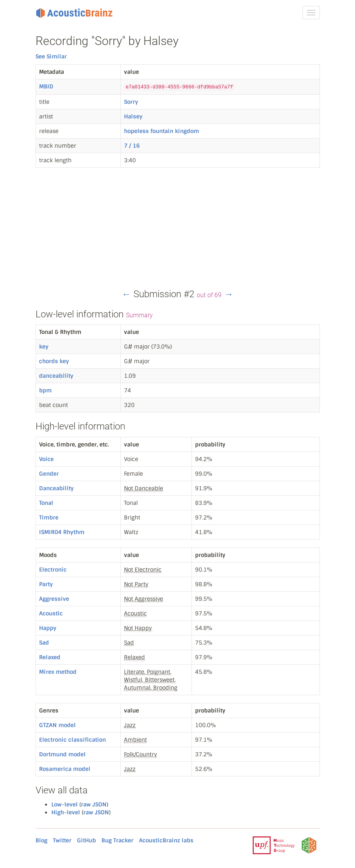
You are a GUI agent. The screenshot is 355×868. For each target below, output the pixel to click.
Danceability (56, 488)
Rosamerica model (65, 769)
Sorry (131, 102)
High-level (66, 812)
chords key (54, 361)
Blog (41, 840)
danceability (56, 376)
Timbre (49, 517)
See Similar (51, 56)
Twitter (62, 840)
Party (46, 584)
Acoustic (51, 613)
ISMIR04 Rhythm (62, 532)
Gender (49, 474)
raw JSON (94, 804)
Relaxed (50, 657)
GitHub (86, 840)
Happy (48, 628)
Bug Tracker (117, 840)
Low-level (65, 804)
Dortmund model (62, 754)
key (44, 347)
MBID (46, 86)
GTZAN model (57, 725)
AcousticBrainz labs (166, 840)
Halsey (133, 116)
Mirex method (58, 672)
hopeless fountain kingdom (162, 131)
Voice (46, 459)
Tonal (46, 503)
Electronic (53, 570)
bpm (45, 390)
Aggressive (54, 599)
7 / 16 (132, 146)
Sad (44, 643)
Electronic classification (72, 740)
